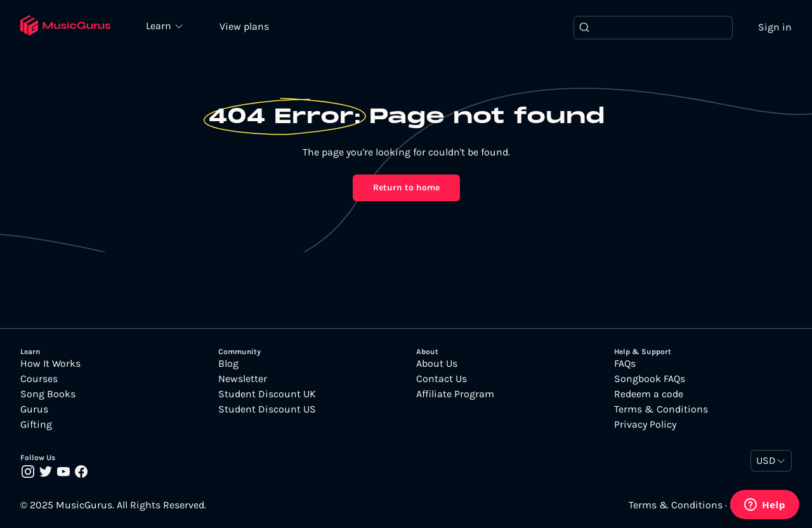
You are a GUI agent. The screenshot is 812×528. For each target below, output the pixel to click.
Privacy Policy (645, 425)
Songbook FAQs (650, 379)
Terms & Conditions (661, 409)
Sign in (775, 27)
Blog (228, 364)
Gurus (34, 409)
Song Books (48, 394)
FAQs (625, 364)
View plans (244, 26)
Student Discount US (267, 409)
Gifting (36, 425)
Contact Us (442, 379)
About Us (437, 364)
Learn (160, 25)
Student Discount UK (267, 394)
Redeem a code (649, 394)
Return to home (406, 188)
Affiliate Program (455, 394)
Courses (39, 379)
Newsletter (243, 379)
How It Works (50, 364)
